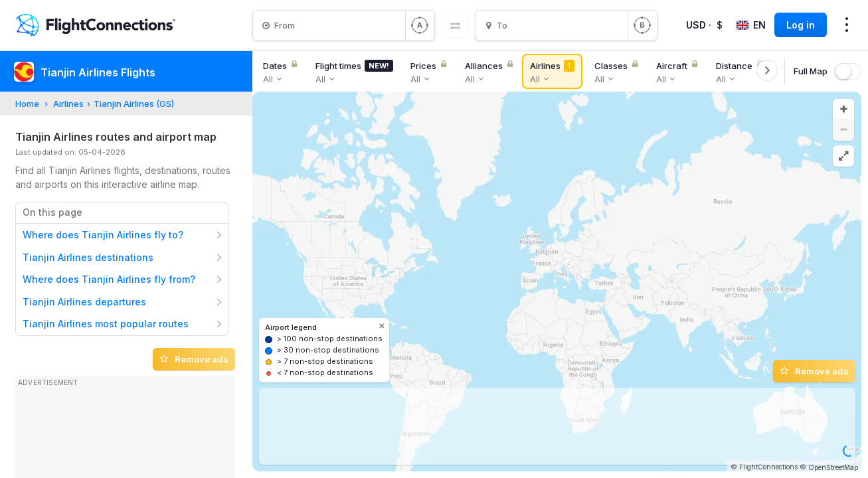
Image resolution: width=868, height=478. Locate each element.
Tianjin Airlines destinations (88, 257)
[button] (843, 110)
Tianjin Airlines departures (84, 302)
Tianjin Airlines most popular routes (106, 324)
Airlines (68, 104)
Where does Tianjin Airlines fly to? (103, 235)
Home (27, 104)
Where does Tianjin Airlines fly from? (109, 279)
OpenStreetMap (833, 467)
